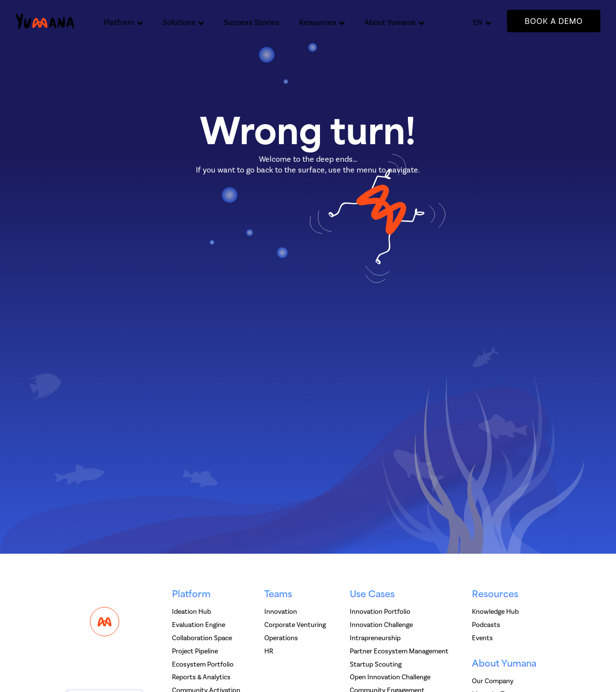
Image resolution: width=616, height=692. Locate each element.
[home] (45, 21)
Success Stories (252, 22)
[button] (123, 21)
